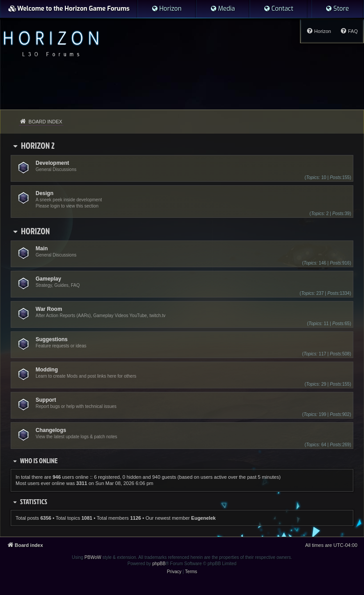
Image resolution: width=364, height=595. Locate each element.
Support (46, 400)
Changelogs (51, 430)
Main (42, 249)
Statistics (34, 501)
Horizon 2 (38, 145)
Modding (47, 370)
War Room (49, 309)
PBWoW (93, 557)
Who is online (39, 461)
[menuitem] (166, 9)
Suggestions (52, 339)
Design (44, 193)
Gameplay (48, 279)
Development (52, 163)
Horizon (35, 231)
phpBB (159, 564)
